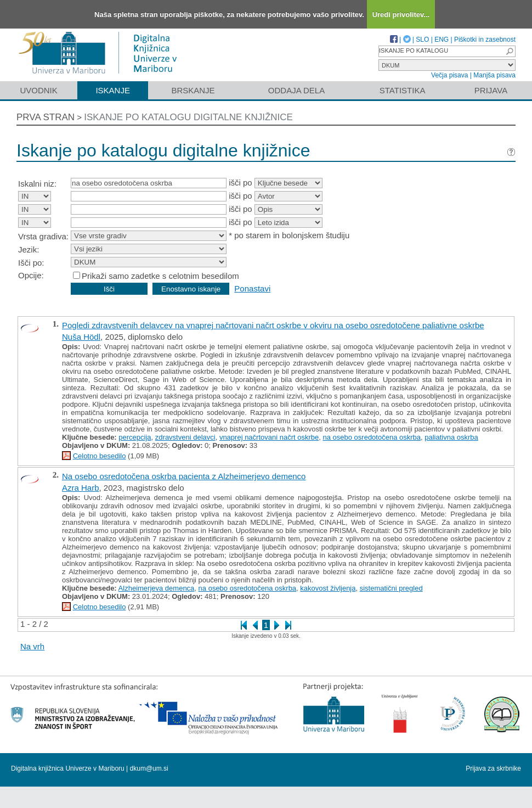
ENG (442, 40)
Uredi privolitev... (401, 15)
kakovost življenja (328, 588)
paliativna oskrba (451, 437)
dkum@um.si (149, 768)
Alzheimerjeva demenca (157, 588)
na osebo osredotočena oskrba (372, 437)
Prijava (491, 90)
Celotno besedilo (100, 456)
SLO (422, 40)
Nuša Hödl (81, 337)
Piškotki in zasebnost (485, 40)
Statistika (403, 90)
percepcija (135, 437)
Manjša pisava (494, 75)
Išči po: (31, 263)
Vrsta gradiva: (43, 236)
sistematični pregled (391, 588)
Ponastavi (252, 288)
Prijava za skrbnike (493, 768)
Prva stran (46, 117)
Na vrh (32, 646)
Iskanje (113, 90)
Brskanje (193, 90)
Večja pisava (449, 75)
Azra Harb (81, 488)
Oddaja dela (296, 90)
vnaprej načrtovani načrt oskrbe (269, 437)
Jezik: (29, 249)
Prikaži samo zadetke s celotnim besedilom (160, 276)
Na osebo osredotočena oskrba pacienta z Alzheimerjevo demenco (184, 476)
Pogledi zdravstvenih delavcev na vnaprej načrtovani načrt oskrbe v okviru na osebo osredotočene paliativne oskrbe (273, 325)
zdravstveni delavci (185, 437)
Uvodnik (38, 90)
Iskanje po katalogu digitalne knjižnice (188, 117)
